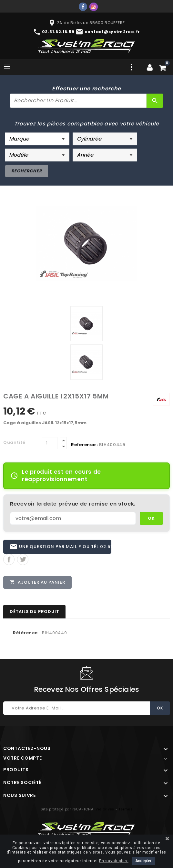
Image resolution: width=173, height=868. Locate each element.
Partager (9, 560)
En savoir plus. (114, 861)
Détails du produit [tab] (34, 613)
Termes (126, 811)
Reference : (85, 445)
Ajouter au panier (38, 583)
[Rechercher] (78, 101)
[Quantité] (50, 443)
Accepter (143, 861)
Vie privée (105, 811)
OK (151, 518)
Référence (25, 634)
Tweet (23, 560)
